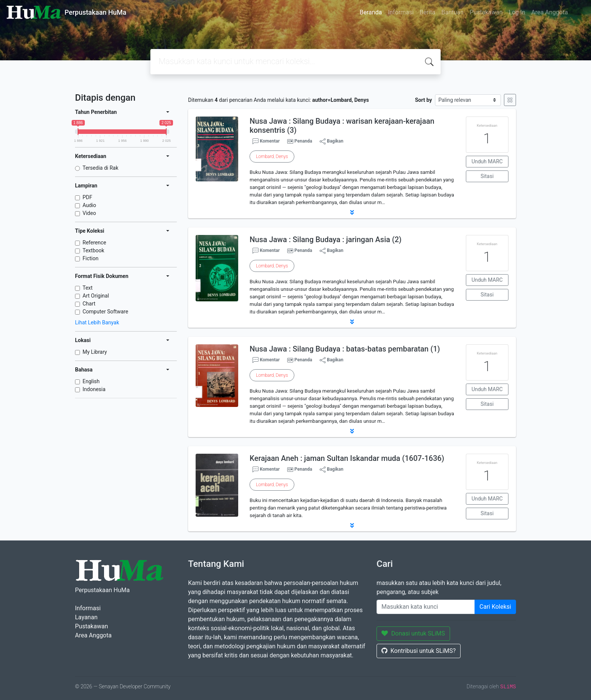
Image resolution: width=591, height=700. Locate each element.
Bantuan (452, 12)
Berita (427, 12)
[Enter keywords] (426, 607)
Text (88, 288)
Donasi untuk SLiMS (413, 633)
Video (89, 213)
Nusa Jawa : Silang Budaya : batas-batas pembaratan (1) (345, 349)
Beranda (371, 12)
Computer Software (105, 312)
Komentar (266, 141)
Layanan (86, 617)
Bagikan (331, 141)
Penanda (303, 141)
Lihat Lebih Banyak (97, 322)
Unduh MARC (487, 161)
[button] (352, 212)
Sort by (423, 100)
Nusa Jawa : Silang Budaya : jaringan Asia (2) (325, 239)
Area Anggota (550, 12)
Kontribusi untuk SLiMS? (419, 651)
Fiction (90, 258)
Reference (94, 243)
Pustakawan (486, 12)
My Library (95, 352)
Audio (89, 205)
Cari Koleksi (495, 607)
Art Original (96, 296)
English (91, 381)
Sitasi (487, 176)
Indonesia (94, 389)
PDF (87, 197)
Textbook (93, 250)
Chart (89, 304)
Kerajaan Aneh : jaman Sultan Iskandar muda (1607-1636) (347, 458)
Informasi (401, 12)
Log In (517, 12)
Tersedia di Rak (100, 168)
